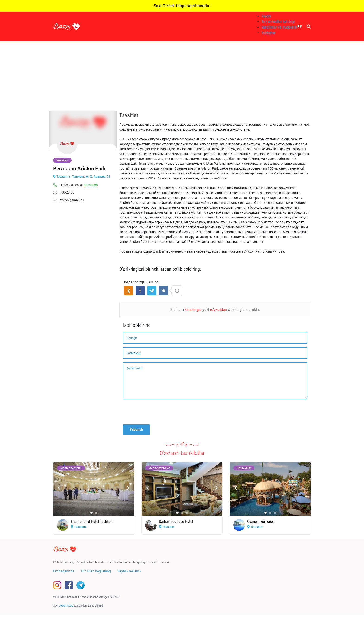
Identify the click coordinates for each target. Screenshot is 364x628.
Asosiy (266, 16)
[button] (91, 513)
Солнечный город (261, 521)
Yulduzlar (268, 33)
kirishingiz (193, 310)
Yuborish (136, 429)
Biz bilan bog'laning (96, 571)
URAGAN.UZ (66, 606)
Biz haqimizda (64, 571)
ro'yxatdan (219, 310)
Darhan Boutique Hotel (176, 521)
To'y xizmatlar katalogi (278, 22)
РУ (300, 27)
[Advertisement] (182, 76)
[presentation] (158, 412)
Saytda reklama (129, 571)
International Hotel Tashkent (92, 521)
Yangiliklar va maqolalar (279, 27)
